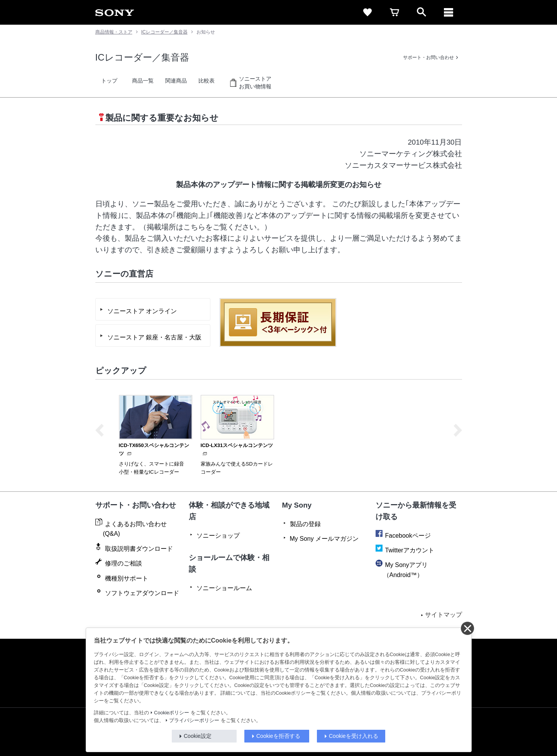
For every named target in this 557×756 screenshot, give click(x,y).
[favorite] (367, 12)
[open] (422, 12)
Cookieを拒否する (278, 736)
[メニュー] (449, 12)
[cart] (394, 12)
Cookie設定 (198, 736)
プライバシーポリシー (194, 721)
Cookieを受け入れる (354, 736)
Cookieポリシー (172, 713)
